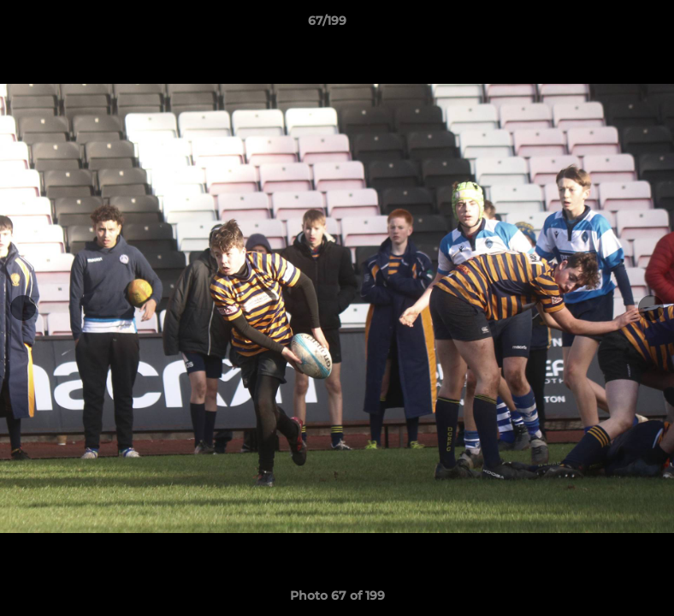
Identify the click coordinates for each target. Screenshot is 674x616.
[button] (602, 25)
